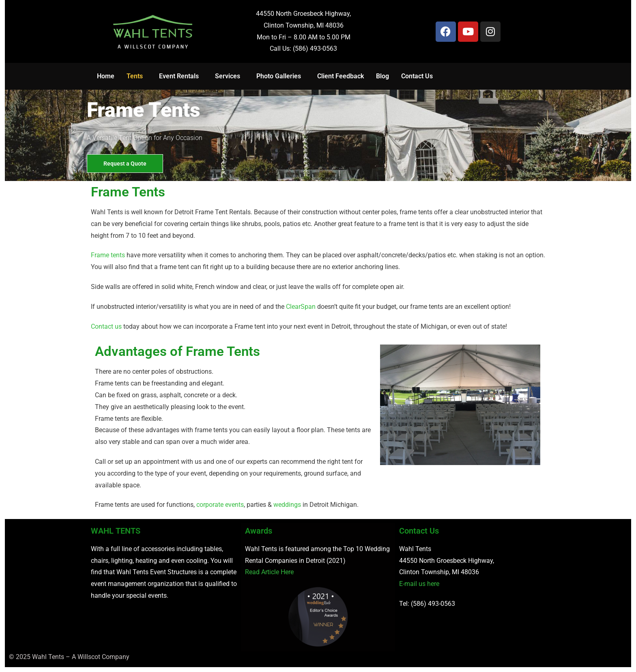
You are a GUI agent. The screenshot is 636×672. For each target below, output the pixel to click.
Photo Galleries (279, 76)
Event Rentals (179, 76)
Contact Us (417, 76)
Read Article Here (269, 572)
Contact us (106, 326)
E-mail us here (419, 584)
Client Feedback (341, 76)
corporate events (220, 505)
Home (106, 76)
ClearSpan (301, 307)
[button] (137, 76)
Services (228, 76)
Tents (135, 76)
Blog (382, 76)
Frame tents (108, 255)
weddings (287, 505)
